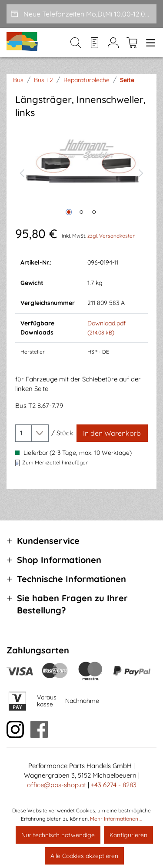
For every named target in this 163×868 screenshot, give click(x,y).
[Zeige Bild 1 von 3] (69, 212)
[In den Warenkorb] (112, 433)
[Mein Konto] (113, 43)
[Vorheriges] (22, 172)
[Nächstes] (141, 172)
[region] (81, 172)
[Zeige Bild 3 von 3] (94, 212)
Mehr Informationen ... (116, 819)
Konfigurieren (128, 835)
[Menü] (149, 43)
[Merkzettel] (95, 43)
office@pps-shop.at (57, 785)
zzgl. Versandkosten (111, 236)
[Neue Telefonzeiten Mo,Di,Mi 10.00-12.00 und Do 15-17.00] (81, 14)
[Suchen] (76, 43)
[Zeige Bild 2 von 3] (81, 212)
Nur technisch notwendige (58, 835)
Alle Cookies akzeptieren (84, 856)
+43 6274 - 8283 (114, 785)
